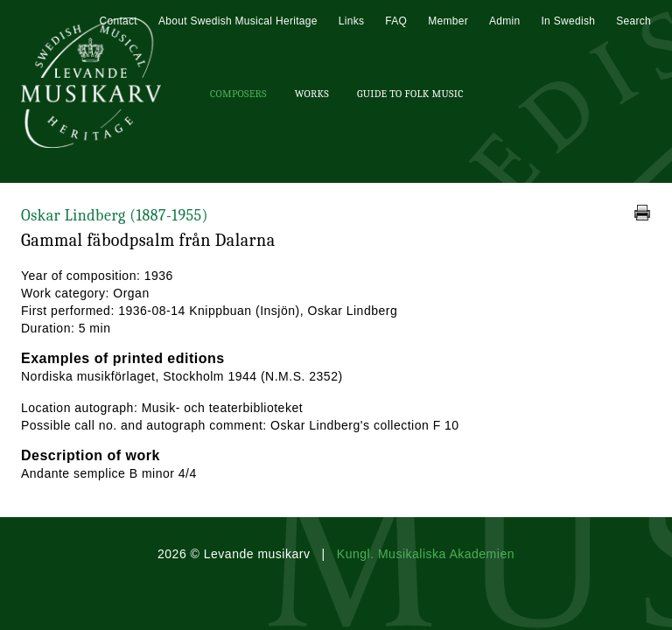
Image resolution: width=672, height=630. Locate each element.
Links (352, 21)
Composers (238, 94)
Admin (505, 21)
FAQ (396, 21)
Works (312, 94)
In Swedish (568, 21)
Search (633, 21)
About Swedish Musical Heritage (238, 21)
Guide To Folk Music (410, 94)
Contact (118, 21)
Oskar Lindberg (115, 216)
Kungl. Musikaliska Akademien (426, 554)
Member (448, 21)
